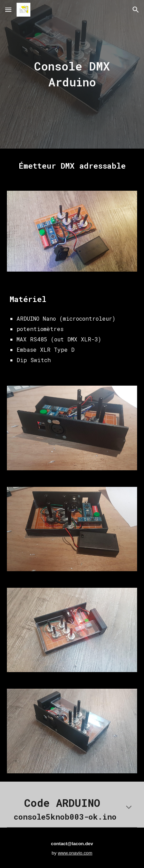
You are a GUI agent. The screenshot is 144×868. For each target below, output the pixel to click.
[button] (8, 10)
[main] (72, 74)
